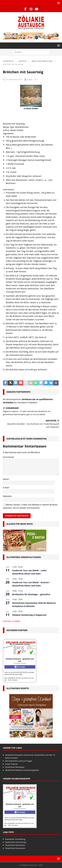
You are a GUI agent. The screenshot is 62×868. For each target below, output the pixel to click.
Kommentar (9, 457)
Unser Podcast (11, 764)
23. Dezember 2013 (14, 79)
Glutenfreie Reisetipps (15, 767)
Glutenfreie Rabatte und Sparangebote (22, 770)
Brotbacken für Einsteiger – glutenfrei (31, 594)
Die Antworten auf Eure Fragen (19, 761)
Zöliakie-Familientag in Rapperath (29, 615)
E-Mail (6, 488)
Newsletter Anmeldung (15, 839)
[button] (58, 3)
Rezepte (23, 61)
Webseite (7, 496)
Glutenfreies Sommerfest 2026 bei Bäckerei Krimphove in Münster (34, 605)
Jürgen (30, 79)
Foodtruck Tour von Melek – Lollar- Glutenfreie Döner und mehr (30, 572)
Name (6, 479)
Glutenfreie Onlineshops (16, 842)
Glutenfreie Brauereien (15, 848)
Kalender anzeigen (12, 621)
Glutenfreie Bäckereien (15, 845)
